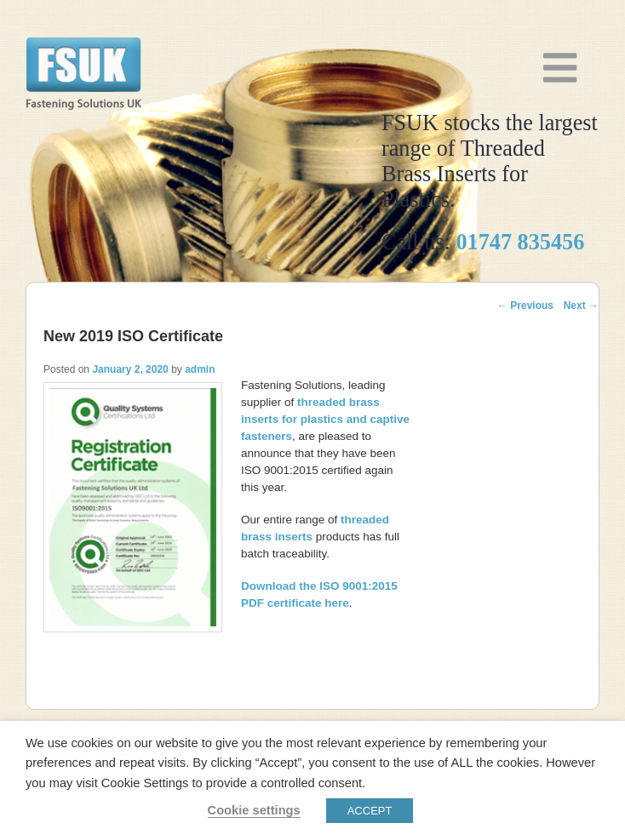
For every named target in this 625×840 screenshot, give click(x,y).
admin (200, 369)
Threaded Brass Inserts (83, 66)
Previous (525, 306)
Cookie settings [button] (254, 810)
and (325, 419)
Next (581, 306)
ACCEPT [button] (370, 811)
